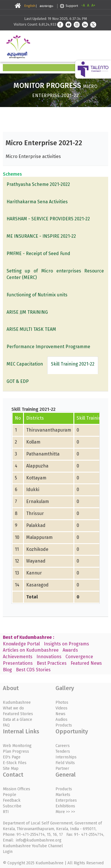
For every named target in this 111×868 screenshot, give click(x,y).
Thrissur (35, 513)
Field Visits (65, 763)
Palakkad (36, 525)
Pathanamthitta (43, 454)
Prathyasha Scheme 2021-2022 (38, 184)
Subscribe (12, 806)
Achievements (18, 657)
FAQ (6, 725)
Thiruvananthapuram (49, 430)
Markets (63, 795)
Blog (7, 670)
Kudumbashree (17, 702)
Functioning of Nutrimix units (37, 295)
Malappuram (39, 537)
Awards (70, 650)
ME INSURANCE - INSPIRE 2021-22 (41, 236)
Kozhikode (37, 549)
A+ (93, 5)
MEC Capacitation (25, 364)
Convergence (79, 657)
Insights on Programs (66, 644)
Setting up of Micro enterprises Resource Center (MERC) (55, 274)
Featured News (86, 663)
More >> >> (65, 812)
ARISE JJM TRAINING (27, 312)
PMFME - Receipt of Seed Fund (38, 254)
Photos (62, 702)
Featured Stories (18, 714)
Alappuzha (37, 466)
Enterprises (66, 800)
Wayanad (36, 561)
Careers (63, 746)
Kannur (34, 573)
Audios (61, 720)
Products (64, 725)
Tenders (63, 751)
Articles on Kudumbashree (31, 650)
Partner (62, 769)
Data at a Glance (18, 720)
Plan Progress (16, 751)
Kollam (33, 442)
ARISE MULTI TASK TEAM (31, 329)
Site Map (11, 769)
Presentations (18, 663)
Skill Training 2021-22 (73, 364)
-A (83, 5)
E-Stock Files (15, 763)
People (10, 795)
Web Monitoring (17, 746)
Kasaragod (37, 585)
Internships (66, 757)
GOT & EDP (18, 381)
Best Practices (52, 663)
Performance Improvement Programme (48, 347)
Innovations (49, 657)
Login (8, 852)
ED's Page (12, 757)
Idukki (33, 490)
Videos (61, 708)
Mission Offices (17, 789)
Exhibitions (65, 806)
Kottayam (36, 478)
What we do (13, 708)
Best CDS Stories (33, 670)
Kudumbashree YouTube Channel (33, 846)
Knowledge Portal (21, 644)
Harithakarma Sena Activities (37, 202)
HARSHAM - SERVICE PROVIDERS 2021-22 (48, 219)
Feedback (12, 800)
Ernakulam (38, 501)
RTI (6, 812)
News (60, 714)
